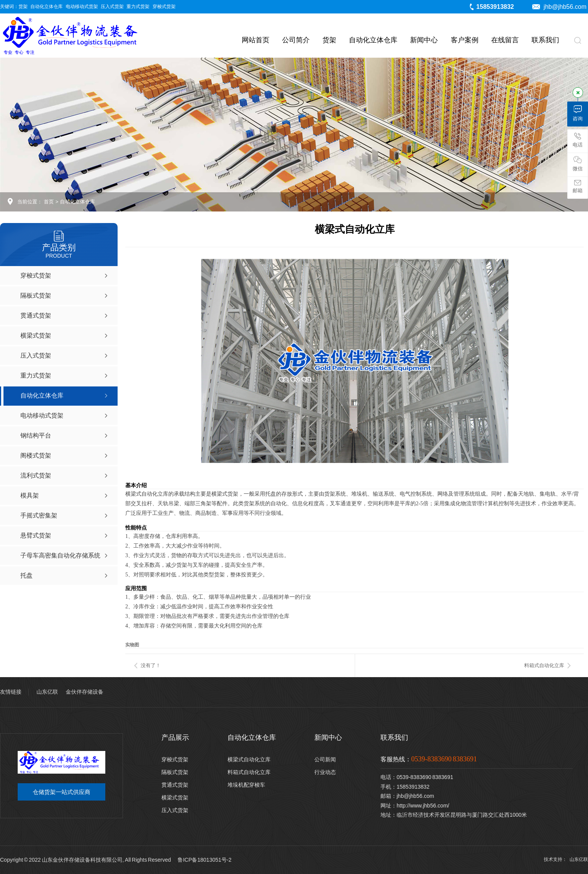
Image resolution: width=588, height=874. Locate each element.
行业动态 (325, 772)
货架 (23, 7)
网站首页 (256, 40)
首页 (49, 202)
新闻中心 (424, 40)
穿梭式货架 (164, 7)
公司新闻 (325, 759)
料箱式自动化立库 (544, 665)
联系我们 (545, 40)
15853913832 (491, 7)
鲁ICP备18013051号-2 (204, 860)
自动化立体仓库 (47, 7)
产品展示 (175, 737)
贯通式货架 (175, 785)
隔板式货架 (175, 772)
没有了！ (151, 665)
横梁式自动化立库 (249, 759)
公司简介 (296, 40)
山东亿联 (47, 692)
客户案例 (465, 40)
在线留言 (505, 40)
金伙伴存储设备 (85, 692)
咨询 (578, 113)
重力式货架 (138, 7)
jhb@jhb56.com (559, 7)
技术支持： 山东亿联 (566, 859)
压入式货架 (112, 7)
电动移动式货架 (82, 7)
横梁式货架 (175, 797)
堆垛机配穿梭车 (246, 785)
